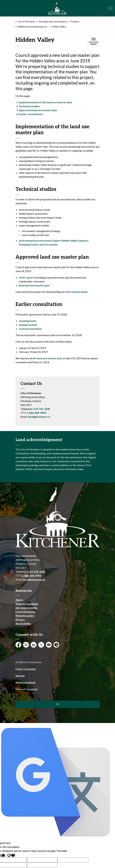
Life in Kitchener (25, 612)
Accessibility (23, 623)
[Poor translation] (11, 855)
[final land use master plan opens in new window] (34, 285)
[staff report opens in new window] (26, 277)
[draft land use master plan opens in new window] (46, 358)
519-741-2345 (42, 409)
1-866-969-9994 (36, 413)
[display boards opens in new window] (28, 325)
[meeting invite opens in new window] (28, 321)
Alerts (19, 600)
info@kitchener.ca (39, 417)
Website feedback (27, 604)
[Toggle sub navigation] (94, 42)
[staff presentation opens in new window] (30, 329)
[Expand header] (110, 8)
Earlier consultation (31, 114)
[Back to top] (58, 704)
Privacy (20, 619)
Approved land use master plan (38, 110)
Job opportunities (27, 608)
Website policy (25, 616)
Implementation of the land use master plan (45, 102)
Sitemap (20, 676)
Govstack (32, 689)
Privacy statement (26, 669)
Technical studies (29, 106)
